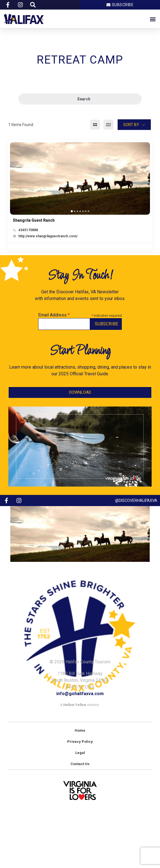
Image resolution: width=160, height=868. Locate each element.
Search (80, 99)
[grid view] (95, 125)
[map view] (108, 125)
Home (80, 730)
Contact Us (80, 764)
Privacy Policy (80, 742)
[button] (153, 19)
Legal (80, 753)
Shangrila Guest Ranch (34, 220)
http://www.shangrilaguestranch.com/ (48, 236)
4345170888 (28, 230)
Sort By (131, 125)
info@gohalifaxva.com (80, 694)
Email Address (54, 315)
